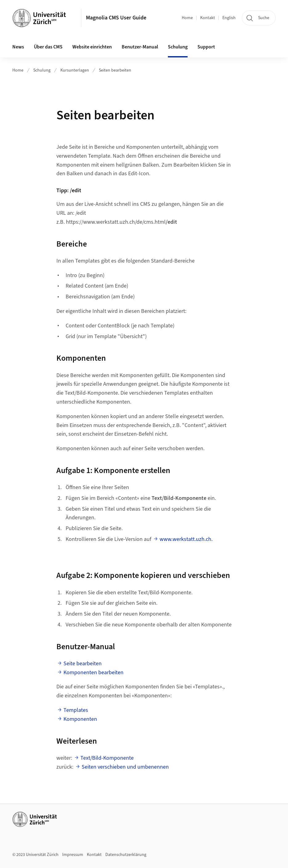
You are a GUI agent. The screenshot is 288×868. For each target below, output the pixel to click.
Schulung (42, 70)
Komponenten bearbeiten (93, 673)
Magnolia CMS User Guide (116, 18)
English (229, 18)
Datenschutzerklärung (126, 855)
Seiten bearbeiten (115, 70)
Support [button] (206, 47)
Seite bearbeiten (83, 664)
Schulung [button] (178, 47)
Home (187, 18)
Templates (76, 710)
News (18, 47)
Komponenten (80, 719)
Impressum (73, 855)
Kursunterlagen (75, 70)
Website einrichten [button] (92, 47)
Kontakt (208, 18)
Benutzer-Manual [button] (140, 47)
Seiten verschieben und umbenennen (125, 767)
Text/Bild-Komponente (107, 758)
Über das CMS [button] (48, 47)
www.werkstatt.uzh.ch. (186, 539)
